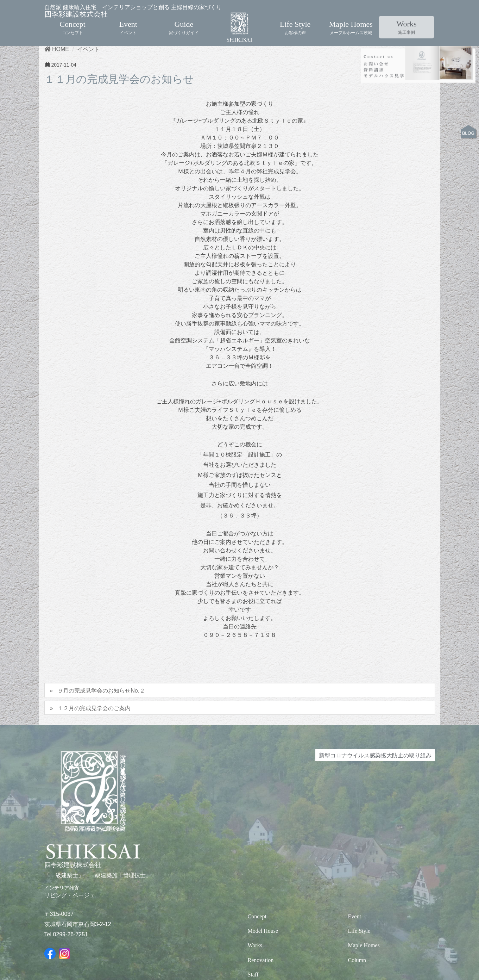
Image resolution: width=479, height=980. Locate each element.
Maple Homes (351, 21)
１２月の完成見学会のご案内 (94, 746)
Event (128, 21)
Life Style (295, 21)
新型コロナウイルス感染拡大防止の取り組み (375, 793)
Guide (184, 21)
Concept (72, 21)
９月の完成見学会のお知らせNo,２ (101, 728)
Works (407, 21)
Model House (263, 969)
